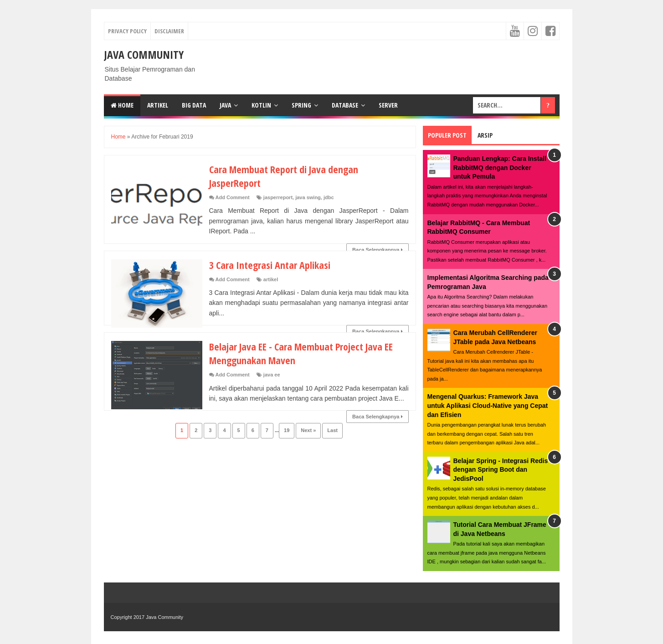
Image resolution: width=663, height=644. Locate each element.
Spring (301, 105)
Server (388, 105)
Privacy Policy (127, 31)
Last (332, 430)
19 (287, 430)
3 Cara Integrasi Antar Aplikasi (270, 265)
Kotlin (261, 105)
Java (225, 105)
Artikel (158, 105)
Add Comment (233, 197)
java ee (272, 375)
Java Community (144, 54)
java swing (308, 197)
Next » (308, 430)
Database (345, 105)
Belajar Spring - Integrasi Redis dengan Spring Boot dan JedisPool (501, 470)
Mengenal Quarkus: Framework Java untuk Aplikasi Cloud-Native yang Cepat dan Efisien (488, 405)
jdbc (329, 197)
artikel (271, 279)
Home (122, 105)
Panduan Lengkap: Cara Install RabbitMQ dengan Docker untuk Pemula (500, 167)
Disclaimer (169, 31)
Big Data (194, 105)
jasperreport (278, 197)
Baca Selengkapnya (377, 250)
